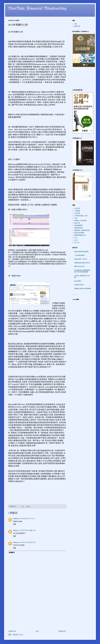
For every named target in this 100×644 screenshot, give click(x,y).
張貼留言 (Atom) (18, 635)
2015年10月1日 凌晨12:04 (27, 530)
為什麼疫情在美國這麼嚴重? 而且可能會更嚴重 (82, 271)
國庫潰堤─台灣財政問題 (82, 230)
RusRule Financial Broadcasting (37, 9)
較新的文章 (12, 631)
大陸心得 (77, 208)
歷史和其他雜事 (79, 233)
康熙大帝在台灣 (79, 266)
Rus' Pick (77, 243)
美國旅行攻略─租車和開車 (83, 289)
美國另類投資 (79, 228)
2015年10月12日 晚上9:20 (27, 542)
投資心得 (77, 223)
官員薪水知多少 (79, 285)
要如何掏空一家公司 (81, 259)
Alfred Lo (16, 530)
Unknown (16, 519)
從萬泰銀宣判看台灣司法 (82, 263)
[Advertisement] (37, 615)
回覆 (14, 524)
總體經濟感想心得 (80, 235)
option (76, 240)
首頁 (37, 631)
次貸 (76, 218)
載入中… (75, 294)
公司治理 (77, 213)
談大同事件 (78, 281)
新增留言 (12, 553)
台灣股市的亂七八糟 (81, 216)
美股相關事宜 (79, 225)
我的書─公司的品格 (81, 221)
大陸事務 (77, 211)
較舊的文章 (62, 631)
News (76, 238)
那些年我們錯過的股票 (81, 252)
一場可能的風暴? (80, 255)
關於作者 (77, 26)
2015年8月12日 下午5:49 (27, 519)
